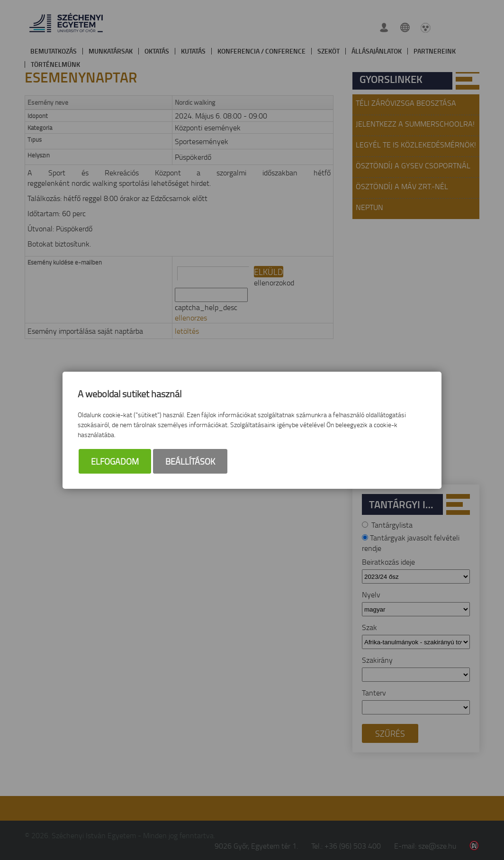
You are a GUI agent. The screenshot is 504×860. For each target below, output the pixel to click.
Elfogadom (115, 461)
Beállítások (190, 461)
